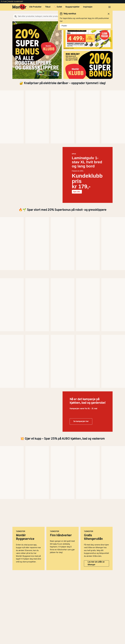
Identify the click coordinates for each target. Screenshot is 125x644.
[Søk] (15, 16)
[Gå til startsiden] (19, 7)
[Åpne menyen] (109, 7)
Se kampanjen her (81, 268)
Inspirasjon (88, 7)
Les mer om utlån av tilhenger (96, 354)
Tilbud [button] (48, 7)
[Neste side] (10, 117)
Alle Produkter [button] (35, 7)
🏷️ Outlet (58, 7)
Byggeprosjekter (72, 7)
